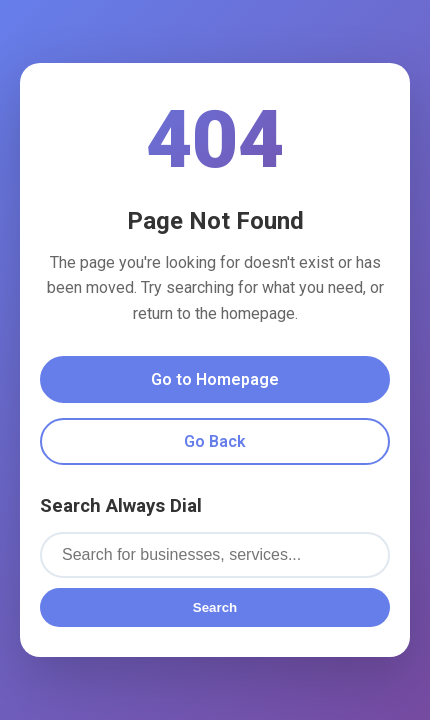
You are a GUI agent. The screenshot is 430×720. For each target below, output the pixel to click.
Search (215, 607)
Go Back (215, 441)
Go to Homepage (215, 379)
